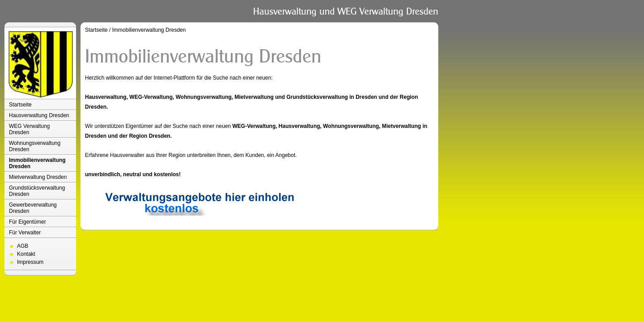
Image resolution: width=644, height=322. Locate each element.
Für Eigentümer (28, 222)
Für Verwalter (25, 233)
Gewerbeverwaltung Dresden (33, 208)
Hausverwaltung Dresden (39, 115)
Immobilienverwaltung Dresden (37, 163)
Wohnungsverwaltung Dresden (35, 146)
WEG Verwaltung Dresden (29, 129)
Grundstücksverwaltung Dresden (37, 191)
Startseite (20, 105)
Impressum (30, 262)
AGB (23, 246)
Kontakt (26, 254)
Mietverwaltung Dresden (38, 177)
